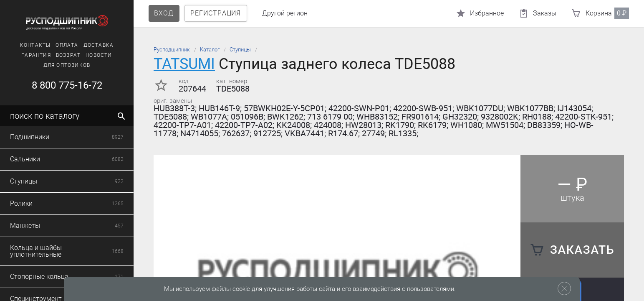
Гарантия (36, 55)
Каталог (210, 50)
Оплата (67, 45)
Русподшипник (172, 50)
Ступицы (240, 50)
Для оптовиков (67, 65)
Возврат (68, 55)
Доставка (99, 45)
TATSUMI (184, 64)
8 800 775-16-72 (67, 85)
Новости (99, 55)
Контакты (35, 45)
